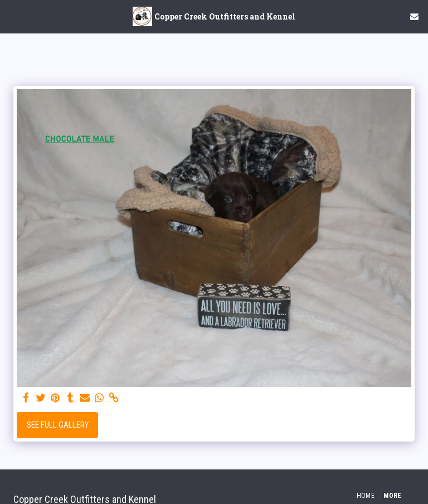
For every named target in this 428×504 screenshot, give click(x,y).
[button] (12, 16)
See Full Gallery (58, 425)
